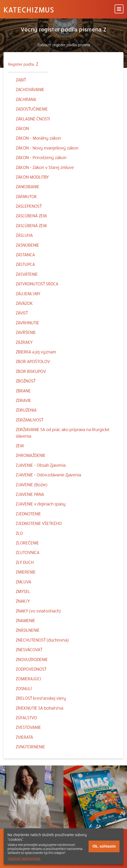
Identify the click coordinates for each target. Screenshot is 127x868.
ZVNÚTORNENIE (30, 747)
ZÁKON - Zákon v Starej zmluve (45, 167)
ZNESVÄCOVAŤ (29, 649)
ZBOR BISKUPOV (31, 371)
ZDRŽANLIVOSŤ (30, 420)
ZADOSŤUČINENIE (32, 109)
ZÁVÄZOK (24, 303)
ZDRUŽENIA (26, 410)
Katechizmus (29, 9)
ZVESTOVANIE (28, 727)
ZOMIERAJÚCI (28, 679)
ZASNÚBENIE (27, 245)
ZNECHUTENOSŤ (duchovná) (42, 640)
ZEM (20, 445)
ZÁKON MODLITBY (32, 177)
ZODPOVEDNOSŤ (31, 669)
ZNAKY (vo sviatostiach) (38, 611)
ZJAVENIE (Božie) (32, 484)
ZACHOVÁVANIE (30, 89)
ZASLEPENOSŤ (29, 206)
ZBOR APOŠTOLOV (33, 361)
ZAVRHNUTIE (27, 323)
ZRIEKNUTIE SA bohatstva (39, 708)
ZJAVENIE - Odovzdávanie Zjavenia (48, 475)
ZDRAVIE (23, 400)
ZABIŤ (21, 80)
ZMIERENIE (26, 572)
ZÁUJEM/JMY (28, 293)
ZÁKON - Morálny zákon (38, 138)
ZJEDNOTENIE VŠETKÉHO (39, 523)
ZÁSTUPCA (25, 264)
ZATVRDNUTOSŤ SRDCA (37, 284)
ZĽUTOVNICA (28, 552)
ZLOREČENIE (27, 543)
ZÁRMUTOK (26, 196)
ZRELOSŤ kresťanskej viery (41, 698)
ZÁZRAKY (24, 342)
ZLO (19, 533)
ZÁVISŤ (22, 313)
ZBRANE (23, 391)
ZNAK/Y (23, 601)
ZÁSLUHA (24, 235)
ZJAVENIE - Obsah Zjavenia (41, 465)
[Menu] (119, 9)
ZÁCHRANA (26, 99)
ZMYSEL (23, 591)
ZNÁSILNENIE (28, 630)
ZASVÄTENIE (27, 274)
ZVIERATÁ (24, 737)
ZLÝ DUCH (25, 562)
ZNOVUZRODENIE (32, 659)
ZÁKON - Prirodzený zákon (41, 157)
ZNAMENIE (25, 620)
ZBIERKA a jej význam (36, 352)
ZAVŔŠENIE (26, 332)
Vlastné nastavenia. (24, 858)
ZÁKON (22, 128)
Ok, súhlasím (104, 846)
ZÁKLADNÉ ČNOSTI (33, 119)
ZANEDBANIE (28, 186)
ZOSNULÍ (24, 688)
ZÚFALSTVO (26, 717)
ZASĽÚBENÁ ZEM (31, 216)
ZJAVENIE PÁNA (30, 494)
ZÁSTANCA (25, 254)
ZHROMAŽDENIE (31, 455)
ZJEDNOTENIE (28, 514)
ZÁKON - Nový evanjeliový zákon (47, 148)
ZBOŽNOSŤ (26, 381)
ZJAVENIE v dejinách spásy (41, 504)
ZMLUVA (23, 582)
